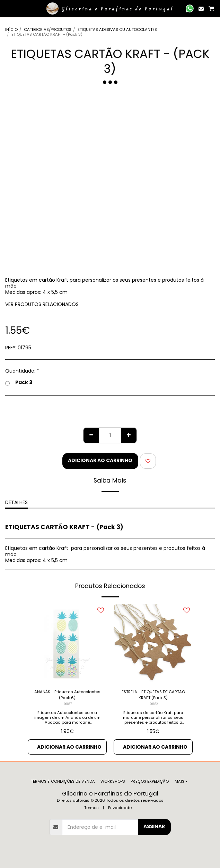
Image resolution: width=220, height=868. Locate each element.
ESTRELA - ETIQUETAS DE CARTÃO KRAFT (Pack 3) (153, 695)
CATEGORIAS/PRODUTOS (48, 29)
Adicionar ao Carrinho (100, 460)
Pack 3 (19, 383)
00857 (68, 704)
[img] (67, 644)
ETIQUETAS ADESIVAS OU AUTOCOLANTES (117, 29)
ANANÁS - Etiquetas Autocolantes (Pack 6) (67, 695)
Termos (91, 808)
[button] (8, 8)
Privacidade (120, 808)
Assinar (154, 826)
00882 (154, 704)
